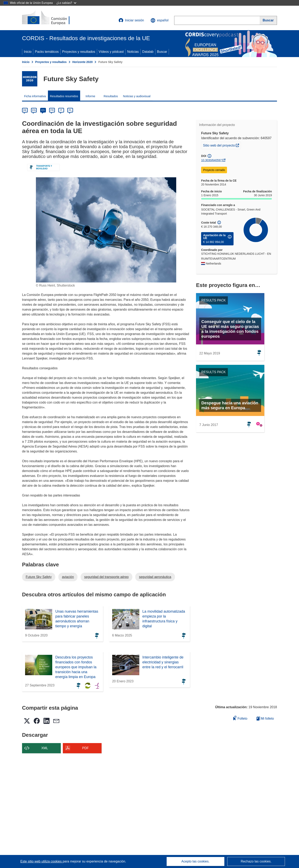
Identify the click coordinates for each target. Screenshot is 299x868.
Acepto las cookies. (195, 861)
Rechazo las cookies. (256, 861)
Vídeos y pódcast (111, 52)
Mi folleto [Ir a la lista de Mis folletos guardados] (265, 719)
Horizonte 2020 (83, 62)
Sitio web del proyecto (222, 145)
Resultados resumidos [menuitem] (64, 96)
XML (45, 748)
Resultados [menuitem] (111, 96)
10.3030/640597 (211, 160)
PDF (85, 748)
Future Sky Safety (39, 577)
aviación (68, 577)
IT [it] (61, 110)
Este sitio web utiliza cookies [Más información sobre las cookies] (42, 861)
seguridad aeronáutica (155, 577)
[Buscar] (268, 20)
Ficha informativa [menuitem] (35, 96)
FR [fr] (52, 110)
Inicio (28, 52)
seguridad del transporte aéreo (106, 577)
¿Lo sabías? (66, 3)
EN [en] (34, 110)
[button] (159, 20)
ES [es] (43, 110)
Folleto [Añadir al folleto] (240, 718)
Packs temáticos (47, 52)
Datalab (148, 52)
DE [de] (25, 110)
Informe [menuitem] (90, 96)
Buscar (162, 52)
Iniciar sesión (131, 20)
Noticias (133, 52)
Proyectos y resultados (79, 52)
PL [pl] (70, 110)
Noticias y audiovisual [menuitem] (137, 96)
